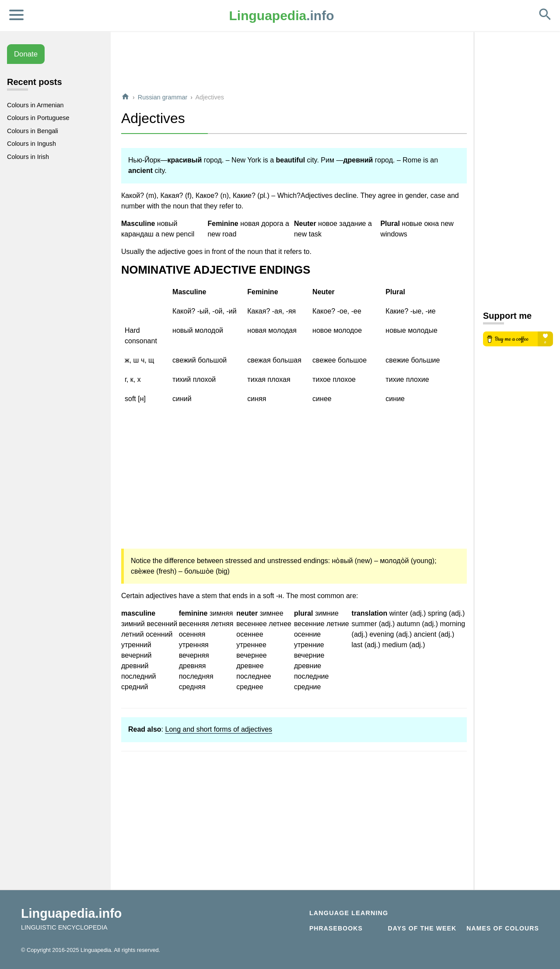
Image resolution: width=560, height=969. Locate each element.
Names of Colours (503, 928)
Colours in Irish (28, 157)
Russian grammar (163, 97)
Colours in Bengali (33, 131)
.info (282, 16)
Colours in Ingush (31, 144)
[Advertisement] (294, 65)
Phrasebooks (336, 928)
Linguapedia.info (71, 913)
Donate (26, 54)
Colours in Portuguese (38, 118)
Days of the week (422, 928)
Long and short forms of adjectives (219, 729)
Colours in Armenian (35, 105)
